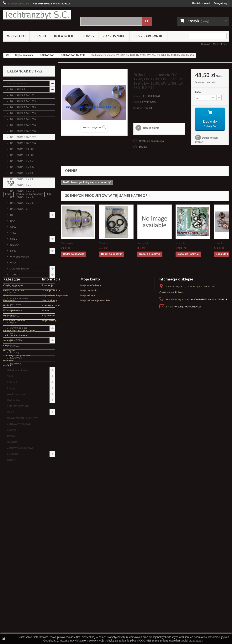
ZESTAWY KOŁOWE (19, 424)
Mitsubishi (15, 304)
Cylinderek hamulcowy (29, 486)
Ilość (198, 92)
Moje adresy (88, 549)
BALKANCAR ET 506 (22, 149)
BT (11, 215)
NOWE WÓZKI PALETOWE (23, 418)
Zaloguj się (220, 3)
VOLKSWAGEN (19, 298)
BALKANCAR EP (19, 209)
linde (8, 486)
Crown (11, 436)
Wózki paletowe (16, 394)
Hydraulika (13, 400)
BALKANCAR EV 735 (22, 197)
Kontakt (205, 44)
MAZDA (14, 316)
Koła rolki (64, 36)
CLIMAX (14, 346)
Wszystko (16, 36)
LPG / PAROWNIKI (148, 36)
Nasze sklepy (50, 554)
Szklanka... (68, 243)
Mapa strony (220, 44)
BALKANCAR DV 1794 (23, 143)
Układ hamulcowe (18, 370)
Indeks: (138, 96)
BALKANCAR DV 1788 (23, 131)
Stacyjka (31, 492)
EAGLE (14, 310)
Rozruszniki (114, 36)
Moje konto (90, 533)
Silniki (40, 36)
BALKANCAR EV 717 (22, 191)
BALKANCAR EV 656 (22, 161)
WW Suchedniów (19, 257)
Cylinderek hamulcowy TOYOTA (24, 504)
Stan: (137, 102)
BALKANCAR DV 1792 (73, 55)
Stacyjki (12, 430)
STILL (13, 239)
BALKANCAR (47, 55)
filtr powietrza (13, 492)
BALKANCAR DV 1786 (23, 125)
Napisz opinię (151, 128)
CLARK (14, 281)
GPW (13, 227)
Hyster (13, 322)
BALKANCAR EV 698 (22, 179)
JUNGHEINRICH (19, 269)
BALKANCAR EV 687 (22, 167)
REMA (11, 412)
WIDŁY (11, 460)
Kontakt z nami (201, 3)
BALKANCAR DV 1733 (23, 113)
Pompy (88, 36)
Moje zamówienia (91, 539)
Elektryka (13, 454)
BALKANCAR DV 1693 (23, 107)
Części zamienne (24, 55)
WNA (13, 263)
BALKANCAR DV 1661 (23, 95)
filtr (49, 486)
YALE (13, 233)
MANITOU (16, 358)
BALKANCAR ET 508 (22, 155)
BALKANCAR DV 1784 (23, 119)
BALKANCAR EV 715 (22, 185)
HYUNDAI (13, 442)
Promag (14, 352)
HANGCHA (16, 340)
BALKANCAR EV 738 (22, 203)
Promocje (47, 539)
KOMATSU (16, 287)
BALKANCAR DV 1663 (23, 101)
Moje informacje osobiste (95, 554)
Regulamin (48, 569)
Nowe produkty (51, 544)
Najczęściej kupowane (55, 549)
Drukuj (143, 147)
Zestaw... (105, 243)
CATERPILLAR (18, 328)
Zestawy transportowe (20, 448)
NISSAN (14, 245)
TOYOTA (15, 275)
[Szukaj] (147, 21)
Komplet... (144, 243)
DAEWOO (16, 364)
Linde (13, 251)
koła (8, 498)
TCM (13, 334)
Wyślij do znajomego (151, 141)
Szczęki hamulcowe (37, 498)
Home (45, 564)
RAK (12, 221)
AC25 (13, 293)
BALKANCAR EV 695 (22, 173)
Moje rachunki (89, 544)
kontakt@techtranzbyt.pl (187, 561)
